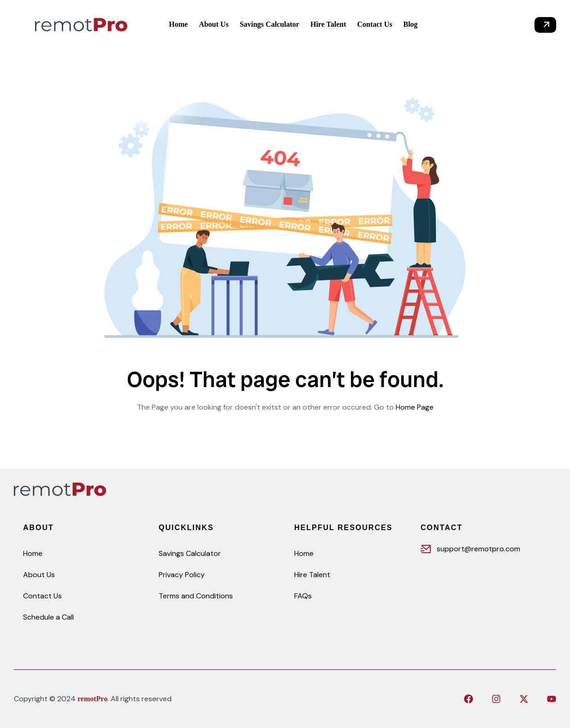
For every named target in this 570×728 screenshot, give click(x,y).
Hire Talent (312, 575)
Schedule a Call (48, 617)
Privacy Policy (182, 575)
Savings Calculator (190, 553)
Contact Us (42, 596)
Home (33, 553)
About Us (39, 575)
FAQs (303, 596)
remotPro (92, 699)
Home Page (415, 407)
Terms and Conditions (196, 596)
